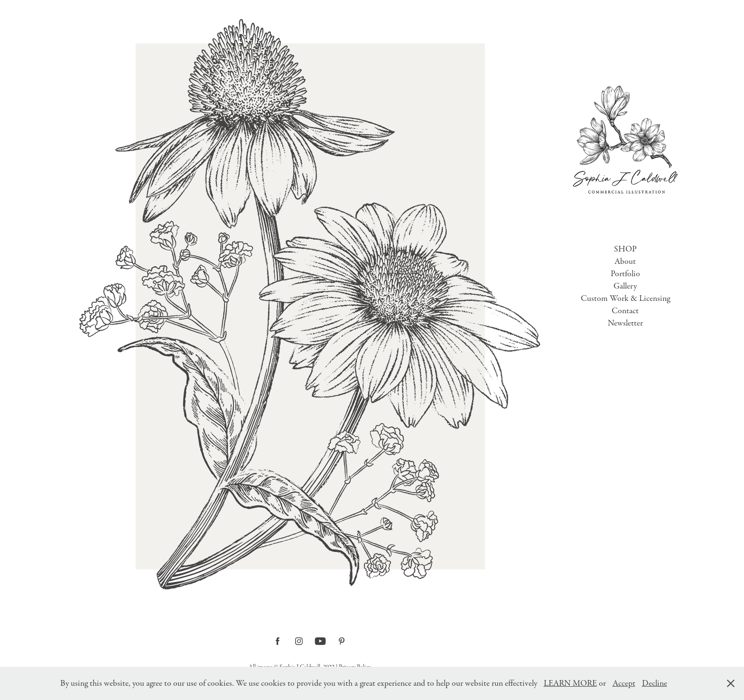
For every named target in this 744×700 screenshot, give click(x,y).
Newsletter (625, 323)
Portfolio (625, 274)
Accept (624, 683)
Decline (655, 683)
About (625, 261)
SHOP (625, 249)
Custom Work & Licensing (625, 299)
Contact (625, 311)
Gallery (625, 286)
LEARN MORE (570, 683)
